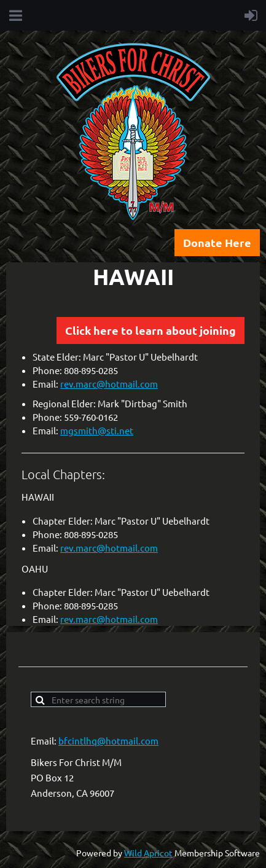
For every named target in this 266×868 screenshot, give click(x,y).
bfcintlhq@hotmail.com (108, 741)
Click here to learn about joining (151, 330)
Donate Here (217, 242)
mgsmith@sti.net (97, 430)
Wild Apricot (148, 853)
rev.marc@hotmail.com (109, 384)
